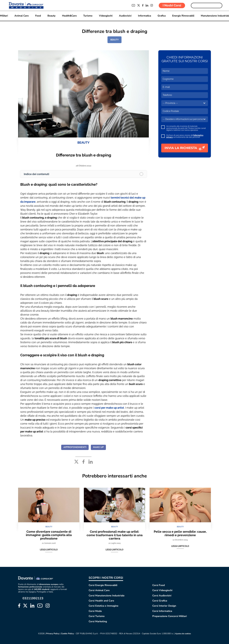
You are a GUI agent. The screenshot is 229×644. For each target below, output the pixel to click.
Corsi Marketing (98, 621)
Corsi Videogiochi (162, 590)
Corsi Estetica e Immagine (103, 606)
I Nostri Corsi (172, 5)
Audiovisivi (125, 16)
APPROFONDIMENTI (75, 447)
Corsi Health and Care (101, 600)
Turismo (88, 16)
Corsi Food (159, 585)
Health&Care (69, 16)
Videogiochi (106, 16)
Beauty (51, 16)
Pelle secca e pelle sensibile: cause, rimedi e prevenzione (180, 533)
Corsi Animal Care (99, 590)
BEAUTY (114, 40)
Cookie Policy (66, 633)
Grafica (162, 16)
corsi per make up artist (109, 407)
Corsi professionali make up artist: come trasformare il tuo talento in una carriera (115, 535)
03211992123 (33, 598)
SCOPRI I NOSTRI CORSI (106, 577)
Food (38, 16)
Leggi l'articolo (49, 549)
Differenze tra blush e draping (84, 155)
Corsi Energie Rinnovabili (103, 585)
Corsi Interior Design (164, 606)
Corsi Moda (95, 611)
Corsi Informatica (162, 611)
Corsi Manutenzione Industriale (107, 595)
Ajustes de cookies (183, 633)
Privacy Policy (52, 633)
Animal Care (21, 16)
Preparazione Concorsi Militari (170, 616)
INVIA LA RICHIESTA (185, 148)
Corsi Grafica (160, 600)
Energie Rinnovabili (184, 16)
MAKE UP (98, 447)
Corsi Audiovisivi (162, 595)
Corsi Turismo (97, 616)
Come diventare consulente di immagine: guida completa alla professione (49, 535)
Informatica (145, 16)
